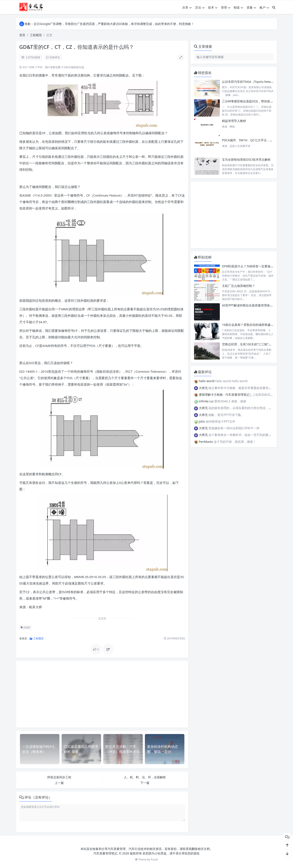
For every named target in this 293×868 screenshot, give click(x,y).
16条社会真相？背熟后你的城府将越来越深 (251, 325)
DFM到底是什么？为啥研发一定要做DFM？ (251, 266)
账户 (264, 7)
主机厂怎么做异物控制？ (238, 286)
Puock (154, 860)
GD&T (26, 627)
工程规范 (36, 35)
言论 (200, 7)
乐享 (187, 7)
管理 (226, 7)
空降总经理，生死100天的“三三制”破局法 (250, 344)
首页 (22, 35)
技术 (213, 7)
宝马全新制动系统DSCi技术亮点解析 (246, 159)
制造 (238, 7)
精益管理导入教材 (234, 121)
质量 (251, 7)
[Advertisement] (102, 694)
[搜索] (274, 7)
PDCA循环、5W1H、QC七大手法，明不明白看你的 (256, 140)
